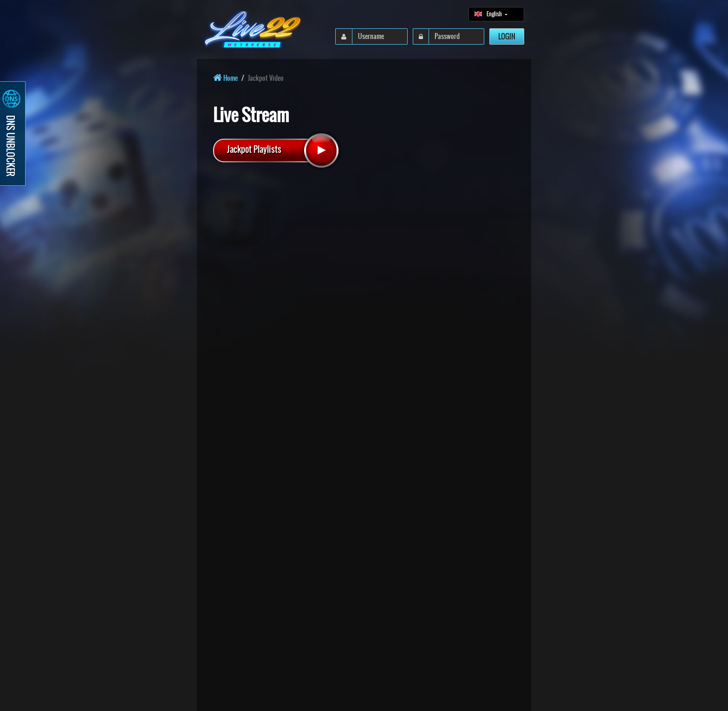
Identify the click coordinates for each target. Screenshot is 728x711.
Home (225, 78)
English (489, 14)
